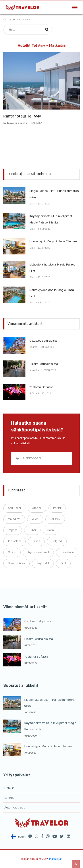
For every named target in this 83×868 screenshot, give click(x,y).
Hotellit (9, 788)
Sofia (32, 394)
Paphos (13, 530)
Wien (35, 519)
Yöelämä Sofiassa (41, 387)
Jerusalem (35, 370)
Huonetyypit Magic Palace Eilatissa (53, 241)
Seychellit (43, 563)
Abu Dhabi (14, 508)
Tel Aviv (55, 519)
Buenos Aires (16, 563)
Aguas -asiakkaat (38, 552)
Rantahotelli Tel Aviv (22, 116)
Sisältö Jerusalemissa (44, 364)
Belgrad (34, 347)
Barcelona (67, 552)
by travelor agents (15, 123)
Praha (36, 541)
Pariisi (57, 508)
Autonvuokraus (15, 808)
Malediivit (14, 519)
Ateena (37, 508)
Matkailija (55, 859)
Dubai (32, 530)
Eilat (32, 204)
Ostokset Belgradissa (43, 341)
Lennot (9, 798)
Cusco (12, 552)
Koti (5, 20)
